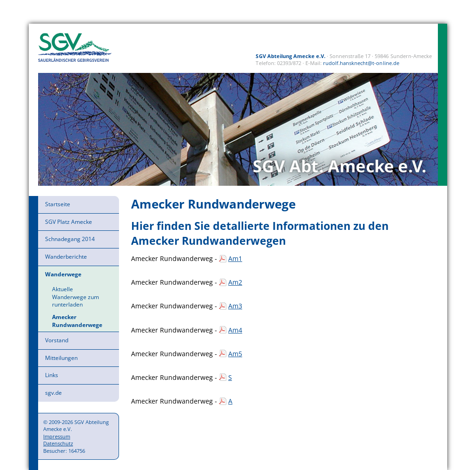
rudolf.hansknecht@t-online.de (361, 63)
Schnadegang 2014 (70, 239)
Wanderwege (63, 274)
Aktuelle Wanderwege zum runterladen (76, 297)
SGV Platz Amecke (69, 222)
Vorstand (57, 340)
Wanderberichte (66, 257)
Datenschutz (58, 443)
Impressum (57, 436)
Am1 (235, 258)
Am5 (235, 354)
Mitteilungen (61, 358)
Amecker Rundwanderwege (77, 321)
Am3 (235, 306)
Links (52, 375)
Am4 (235, 330)
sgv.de (53, 393)
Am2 (235, 282)
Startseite (58, 204)
